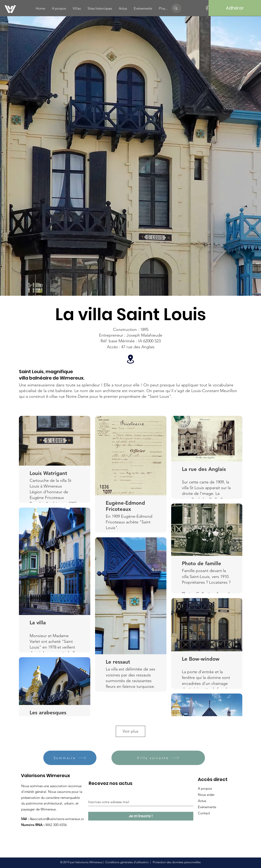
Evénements (207, 807)
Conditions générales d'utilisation (127, 862)
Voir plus (130, 731)
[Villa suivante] (158, 758)
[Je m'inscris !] (141, 816)
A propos (205, 788)
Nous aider (206, 795)
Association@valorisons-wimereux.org (58, 819)
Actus (202, 801)
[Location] (130, 359)
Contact (204, 813)
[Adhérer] (235, 8)
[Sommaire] (70, 758)
